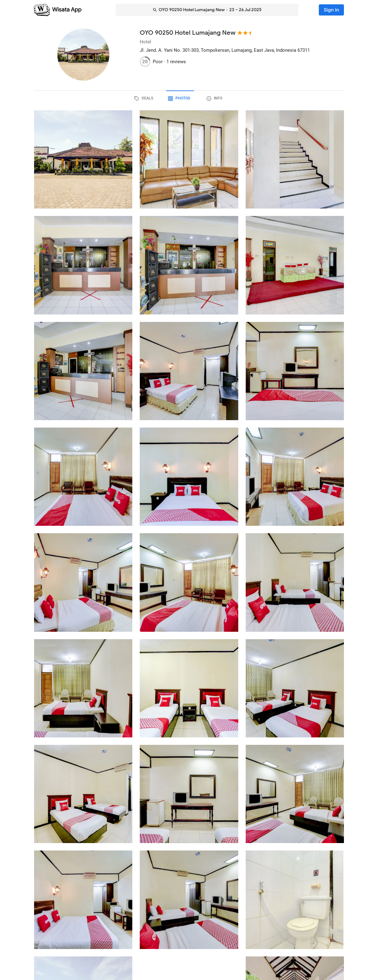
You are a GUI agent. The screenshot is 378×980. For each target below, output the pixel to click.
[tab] (154, 99)
